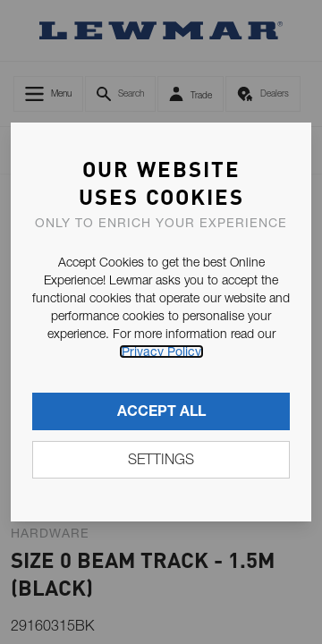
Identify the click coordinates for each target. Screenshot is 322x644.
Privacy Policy (161, 352)
